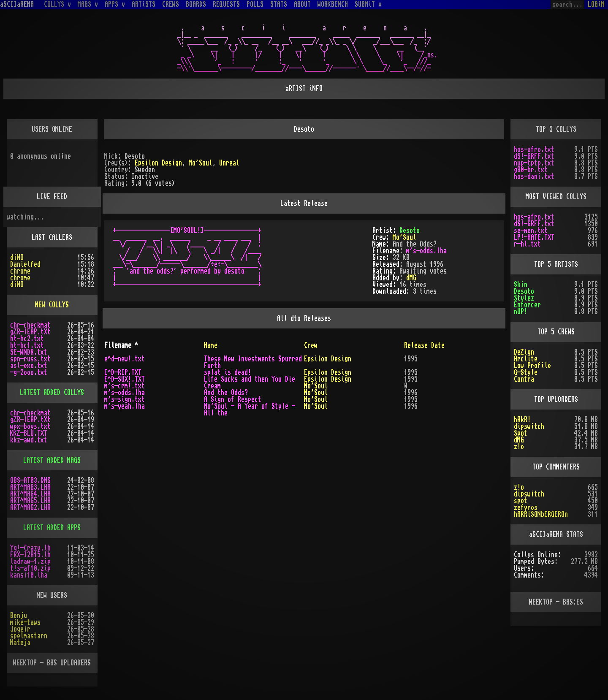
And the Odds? (226, 393)
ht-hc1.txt (27, 345)
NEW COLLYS (52, 305)
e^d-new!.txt (125, 359)
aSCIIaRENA (17, 4)
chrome (20, 271)
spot (521, 501)
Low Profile (532, 366)
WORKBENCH (333, 4)
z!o (519, 447)
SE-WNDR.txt (29, 352)
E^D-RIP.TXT (123, 372)
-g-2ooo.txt (29, 372)
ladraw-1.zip (30, 562)
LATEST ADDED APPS (52, 528)
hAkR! (522, 420)
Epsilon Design (158, 163)
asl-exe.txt (29, 366)
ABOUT (302, 4)
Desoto (410, 231)
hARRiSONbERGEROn (541, 514)
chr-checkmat (30, 325)
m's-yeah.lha (125, 406)
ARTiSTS (144, 4)
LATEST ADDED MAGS (52, 460)
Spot (521, 433)
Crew (311, 345)
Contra (524, 379)
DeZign (524, 352)
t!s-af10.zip (30, 568)
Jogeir (20, 629)
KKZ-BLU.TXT (29, 433)
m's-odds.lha (426, 251)
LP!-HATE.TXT (534, 237)
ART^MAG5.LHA (30, 501)
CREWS (171, 4)
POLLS (255, 4)
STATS (279, 4)
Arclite (526, 359)
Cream (212, 386)
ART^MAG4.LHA (30, 494)
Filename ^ (121, 345)
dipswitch (529, 426)
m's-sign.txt (125, 399)
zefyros (526, 507)
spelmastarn (29, 636)
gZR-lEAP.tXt (30, 332)
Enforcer (527, 305)
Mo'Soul (201, 163)
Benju (19, 616)
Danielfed (25, 264)
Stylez (524, 298)
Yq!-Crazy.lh (30, 548)
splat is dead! (228, 372)
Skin (521, 285)
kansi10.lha (29, 575)
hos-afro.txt (534, 149)
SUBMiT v (368, 4)
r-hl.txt (527, 244)
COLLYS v (57, 4)
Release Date (424, 345)
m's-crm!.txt (125, 386)
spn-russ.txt (30, 359)
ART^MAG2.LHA (30, 507)
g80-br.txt (531, 170)
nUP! (521, 312)
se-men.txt (531, 231)
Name (211, 345)
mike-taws (25, 622)
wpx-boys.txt (30, 426)
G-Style (526, 372)
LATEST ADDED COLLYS (52, 393)
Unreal (229, 163)
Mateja (20, 643)
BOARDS (196, 4)
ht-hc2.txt (27, 339)
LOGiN (596, 4)
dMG (411, 278)
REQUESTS (226, 4)
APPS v (115, 4)
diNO (17, 258)
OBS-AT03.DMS (30, 480)
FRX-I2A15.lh (30, 555)
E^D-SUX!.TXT (125, 379)
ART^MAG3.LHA (30, 487)
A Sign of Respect (233, 399)
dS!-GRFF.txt (534, 156)
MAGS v (88, 4)
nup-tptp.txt (534, 163)
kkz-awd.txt (29, 440)
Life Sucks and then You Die (250, 379)
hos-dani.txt (534, 176)
